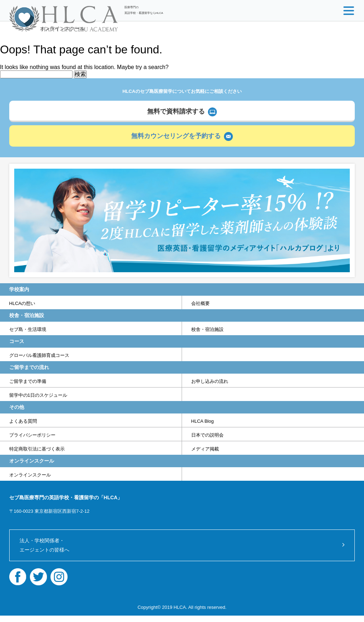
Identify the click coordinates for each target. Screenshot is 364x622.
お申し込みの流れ (210, 381)
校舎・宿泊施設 (207, 329)
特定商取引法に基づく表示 (37, 449)
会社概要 (200, 303)
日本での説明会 (207, 435)
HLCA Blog (203, 421)
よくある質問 (23, 421)
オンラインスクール (62, 28)
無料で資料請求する (176, 111)
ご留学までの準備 (28, 381)
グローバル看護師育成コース (39, 355)
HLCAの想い (22, 303)
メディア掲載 (205, 449)
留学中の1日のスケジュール (38, 395)
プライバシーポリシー (32, 435)
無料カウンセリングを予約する (176, 136)
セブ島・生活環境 (28, 329)
